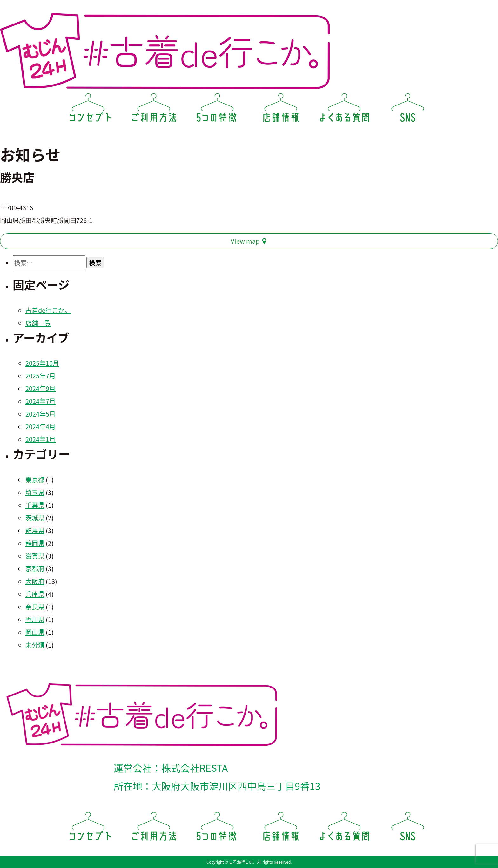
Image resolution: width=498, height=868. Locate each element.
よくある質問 (344, 110)
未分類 (35, 645)
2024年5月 (40, 414)
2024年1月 (40, 439)
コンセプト (90, 110)
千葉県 (35, 505)
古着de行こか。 (48, 310)
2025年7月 (40, 376)
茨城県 (35, 518)
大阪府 (35, 581)
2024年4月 (40, 427)
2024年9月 (40, 388)
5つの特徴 (217, 110)
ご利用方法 (154, 110)
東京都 (35, 480)
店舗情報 (281, 110)
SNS (408, 110)
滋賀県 (35, 556)
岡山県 (35, 632)
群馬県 (35, 530)
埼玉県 (35, 492)
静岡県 (35, 543)
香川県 (35, 619)
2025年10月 (42, 363)
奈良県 (35, 607)
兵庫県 (35, 594)
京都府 (35, 569)
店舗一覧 (38, 323)
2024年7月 (40, 401)
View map (245, 241)
